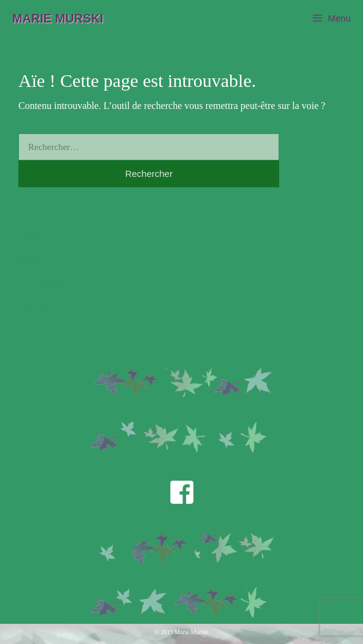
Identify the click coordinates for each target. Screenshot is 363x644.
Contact (35, 305)
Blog (28, 326)
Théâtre (34, 239)
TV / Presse (43, 283)
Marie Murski (58, 18)
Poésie (32, 260)
